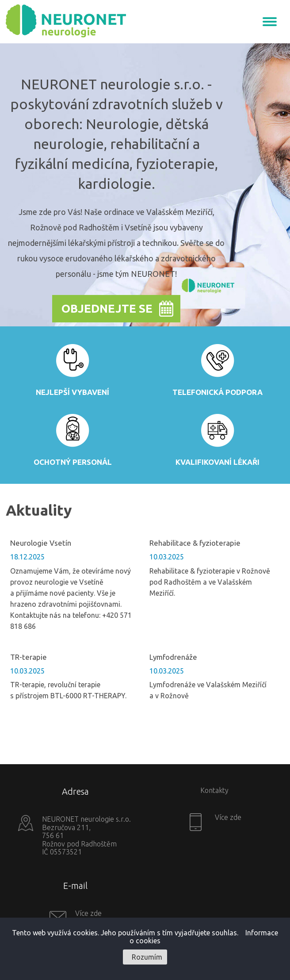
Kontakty (214, 790)
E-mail (75, 886)
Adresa (75, 791)
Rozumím (147, 957)
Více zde (227, 817)
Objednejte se (107, 308)
